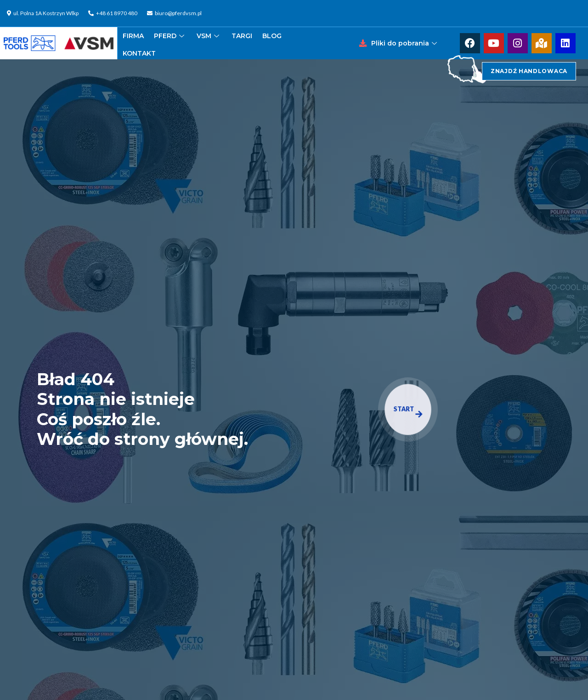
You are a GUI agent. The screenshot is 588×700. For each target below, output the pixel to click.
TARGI (242, 36)
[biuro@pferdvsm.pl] (175, 13)
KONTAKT (139, 53)
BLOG (272, 36)
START (408, 411)
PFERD (170, 36)
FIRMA (133, 36)
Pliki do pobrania (405, 43)
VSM (209, 36)
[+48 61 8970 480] (114, 13)
